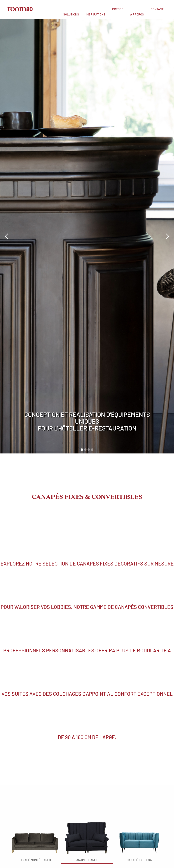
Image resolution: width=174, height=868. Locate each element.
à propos (137, 14)
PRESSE (118, 9)
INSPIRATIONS (96, 14)
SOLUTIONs (71, 14)
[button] (71, 14)
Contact (157, 9)
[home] (20, 8)
